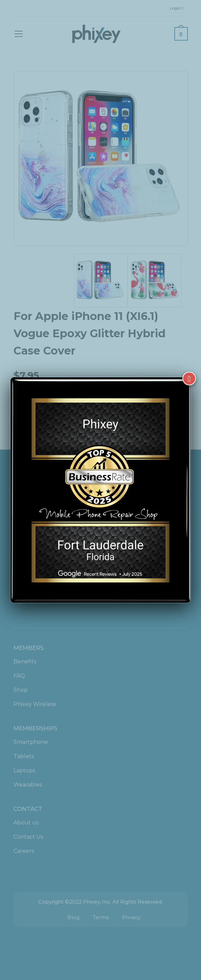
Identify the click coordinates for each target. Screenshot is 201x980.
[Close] (189, 368)
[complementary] (152, 943)
